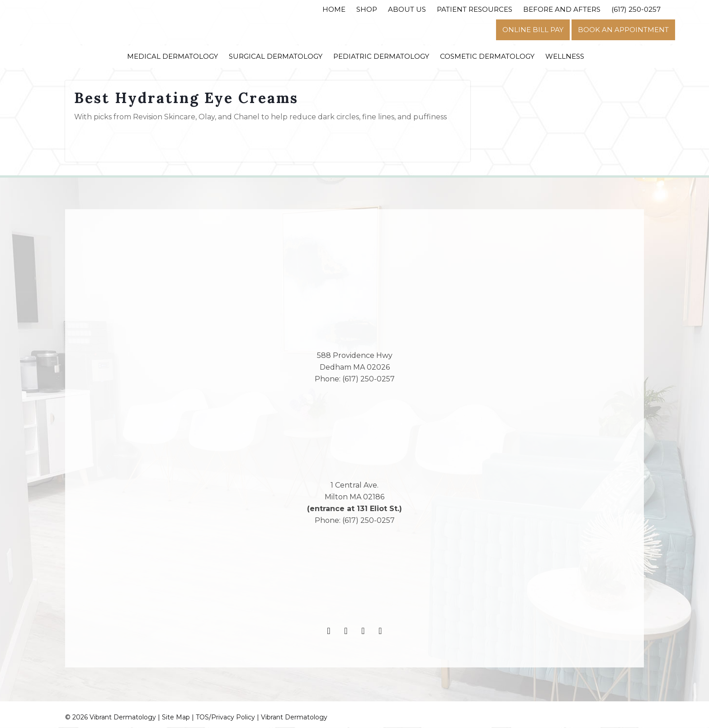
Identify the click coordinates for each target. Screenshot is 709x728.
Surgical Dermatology (276, 56)
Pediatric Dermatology (381, 56)
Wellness (565, 56)
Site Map (176, 718)
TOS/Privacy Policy (225, 718)
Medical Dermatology (173, 56)
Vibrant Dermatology (294, 718)
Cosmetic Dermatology (487, 56)
